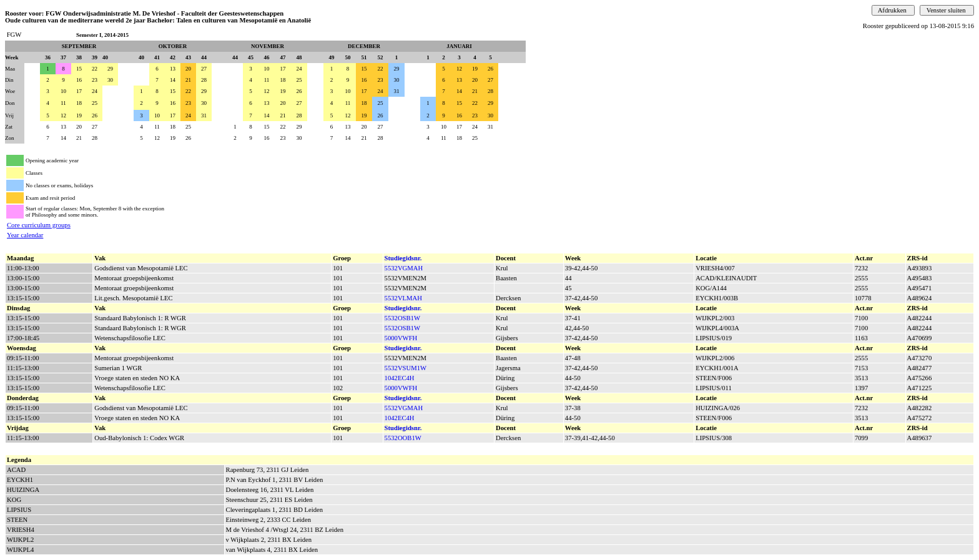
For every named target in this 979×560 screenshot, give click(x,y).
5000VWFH (401, 338)
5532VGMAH (404, 268)
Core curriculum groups (39, 225)
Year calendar (25, 235)
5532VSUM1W (406, 368)
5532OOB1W (403, 438)
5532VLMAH (403, 298)
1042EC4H (400, 378)
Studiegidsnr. (403, 258)
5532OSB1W (402, 318)
